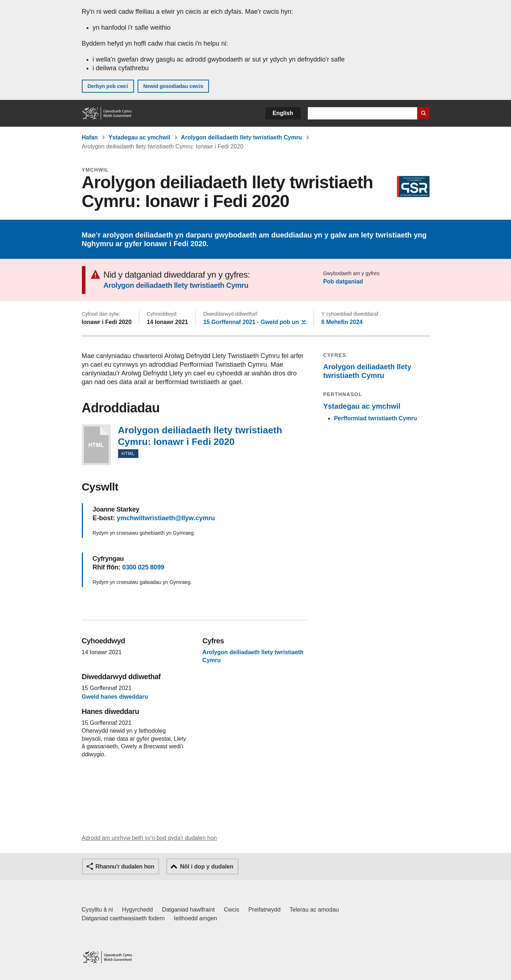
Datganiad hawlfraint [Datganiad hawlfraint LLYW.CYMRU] (188, 910)
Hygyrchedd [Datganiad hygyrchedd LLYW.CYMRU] (137, 910)
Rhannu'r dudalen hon (125, 867)
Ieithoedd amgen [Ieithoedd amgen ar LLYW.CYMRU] (195, 918)
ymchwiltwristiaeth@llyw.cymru (166, 518)
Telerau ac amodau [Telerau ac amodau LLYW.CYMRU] (314, 910)
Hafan (90, 137)
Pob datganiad (343, 281)
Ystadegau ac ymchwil (139, 137)
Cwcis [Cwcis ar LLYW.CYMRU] (232, 910)
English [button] (283, 113)
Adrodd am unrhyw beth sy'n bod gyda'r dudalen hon (149, 838)
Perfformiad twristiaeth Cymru (375, 418)
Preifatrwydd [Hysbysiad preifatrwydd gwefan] (265, 910)
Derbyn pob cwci (108, 86)
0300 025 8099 (143, 567)
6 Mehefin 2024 (342, 322)
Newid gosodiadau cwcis (173, 86)
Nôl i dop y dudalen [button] (207, 867)
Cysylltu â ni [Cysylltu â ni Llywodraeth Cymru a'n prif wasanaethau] (97, 910)
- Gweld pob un (255, 322)
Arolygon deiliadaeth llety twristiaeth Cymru (242, 137)
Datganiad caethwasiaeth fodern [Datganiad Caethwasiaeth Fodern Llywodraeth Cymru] (123, 918)
